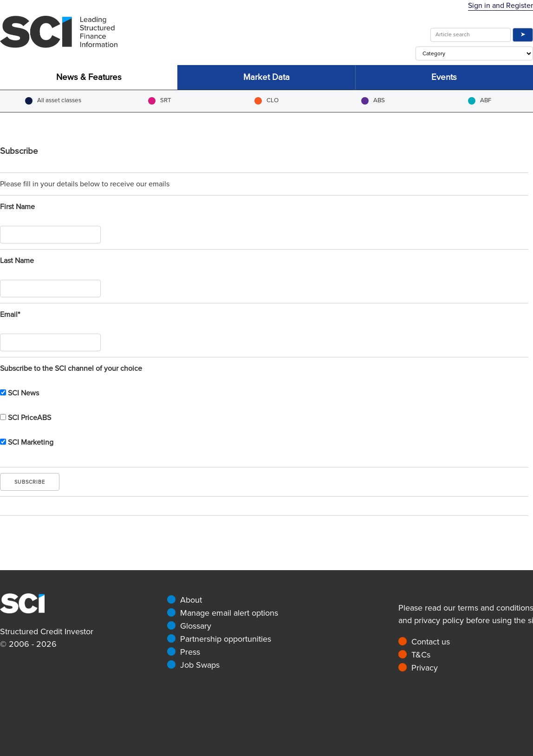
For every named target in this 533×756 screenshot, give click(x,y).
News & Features (89, 77)
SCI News (19, 393)
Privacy (425, 668)
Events (444, 77)
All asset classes (53, 101)
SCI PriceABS (26, 418)
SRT (160, 101)
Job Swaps (200, 665)
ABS (373, 101)
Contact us (431, 642)
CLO (266, 101)
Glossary (196, 626)
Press (190, 652)
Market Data (266, 77)
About (191, 600)
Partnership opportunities (226, 639)
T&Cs (421, 655)
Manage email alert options (229, 613)
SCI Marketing (27, 442)
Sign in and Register (500, 6)
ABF (480, 101)
